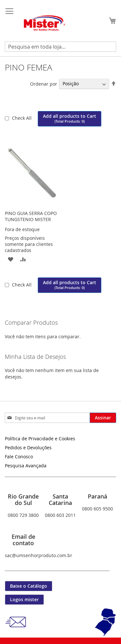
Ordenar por (44, 84)
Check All (22, 118)
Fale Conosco (19, 457)
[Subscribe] (103, 418)
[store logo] (45, 23)
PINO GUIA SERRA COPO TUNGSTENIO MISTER (31, 216)
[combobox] (60, 47)
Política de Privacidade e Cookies (40, 439)
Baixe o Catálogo (29, 586)
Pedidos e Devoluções (28, 448)
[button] (10, 259)
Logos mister (24, 599)
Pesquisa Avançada (26, 466)
